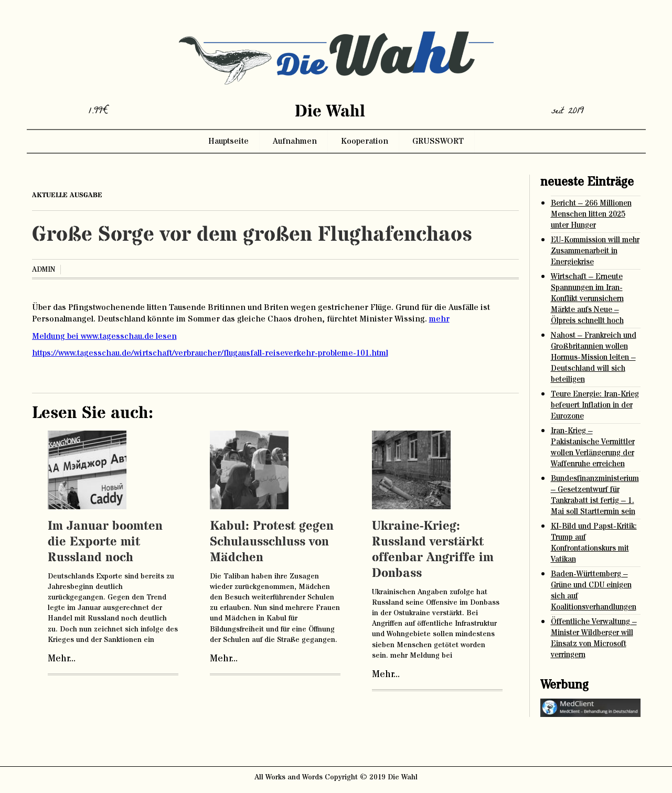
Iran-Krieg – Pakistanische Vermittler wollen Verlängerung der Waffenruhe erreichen (593, 447)
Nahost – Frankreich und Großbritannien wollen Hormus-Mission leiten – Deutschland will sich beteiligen (594, 357)
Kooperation (365, 141)
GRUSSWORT (438, 141)
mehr (439, 319)
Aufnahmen (295, 141)
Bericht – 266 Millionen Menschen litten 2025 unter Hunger (591, 214)
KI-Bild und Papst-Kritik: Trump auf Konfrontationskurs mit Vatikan (594, 543)
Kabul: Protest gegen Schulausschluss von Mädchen (272, 542)
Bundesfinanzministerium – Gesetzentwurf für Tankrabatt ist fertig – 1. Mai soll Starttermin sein (595, 495)
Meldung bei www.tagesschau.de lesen (104, 336)
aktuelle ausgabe (67, 195)
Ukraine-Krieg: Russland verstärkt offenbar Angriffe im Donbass (433, 550)
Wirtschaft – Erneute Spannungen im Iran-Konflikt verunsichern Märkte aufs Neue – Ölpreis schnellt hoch (587, 299)
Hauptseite (228, 141)
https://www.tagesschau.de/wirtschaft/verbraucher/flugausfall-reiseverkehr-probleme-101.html (210, 353)
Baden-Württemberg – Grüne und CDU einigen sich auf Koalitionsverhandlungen (594, 591)
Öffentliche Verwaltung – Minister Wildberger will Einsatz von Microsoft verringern (594, 638)
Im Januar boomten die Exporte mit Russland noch (105, 542)
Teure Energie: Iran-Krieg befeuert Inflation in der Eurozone (595, 405)
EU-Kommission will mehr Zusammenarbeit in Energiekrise (595, 251)
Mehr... (62, 659)
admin (44, 270)
